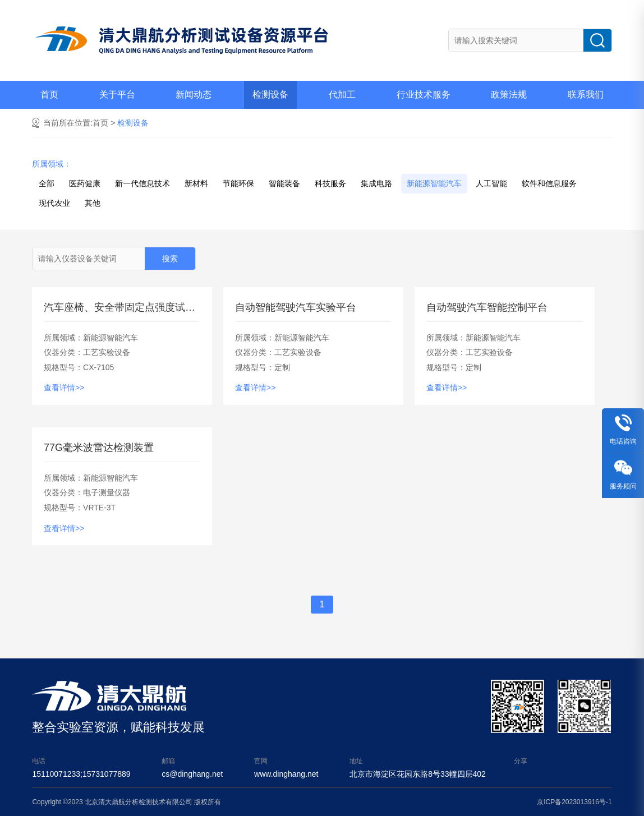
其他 (93, 203)
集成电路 (376, 183)
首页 (49, 94)
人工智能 (491, 183)
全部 (47, 183)
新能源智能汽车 (434, 183)
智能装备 (284, 183)
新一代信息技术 (142, 183)
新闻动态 (194, 94)
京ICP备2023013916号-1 (574, 802)
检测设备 (270, 94)
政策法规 (509, 94)
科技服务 (330, 183)
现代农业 (54, 203)
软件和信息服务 (549, 183)
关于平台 (117, 94)
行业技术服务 (424, 94)
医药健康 (85, 183)
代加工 (342, 94)
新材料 (196, 183)
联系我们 (586, 94)
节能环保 (238, 183)
